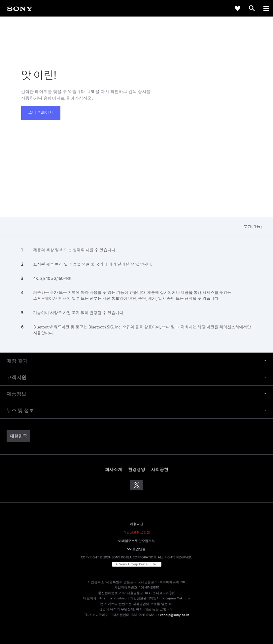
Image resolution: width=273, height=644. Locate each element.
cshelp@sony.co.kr (175, 615)
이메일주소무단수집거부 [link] (137, 541)
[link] (20, 8)
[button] (136, 361)
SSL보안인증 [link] (136, 549)
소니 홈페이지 (41, 113)
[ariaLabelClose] (266, 8)
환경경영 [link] (137, 469)
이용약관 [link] (136, 524)
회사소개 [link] (114, 469)
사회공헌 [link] (160, 469)
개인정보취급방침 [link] (136, 532)
